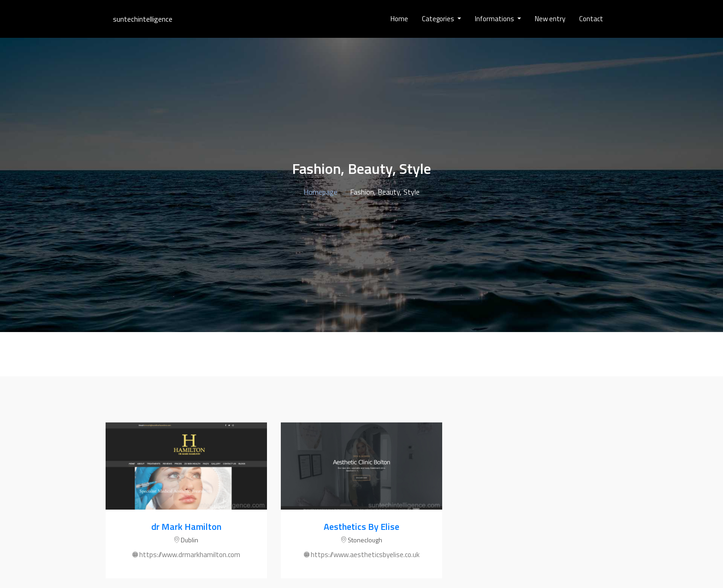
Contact (591, 19)
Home (399, 19)
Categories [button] (439, 19)
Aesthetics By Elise (361, 526)
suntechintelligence (143, 19)
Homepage (320, 192)
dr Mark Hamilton (186, 526)
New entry (550, 19)
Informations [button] (495, 19)
